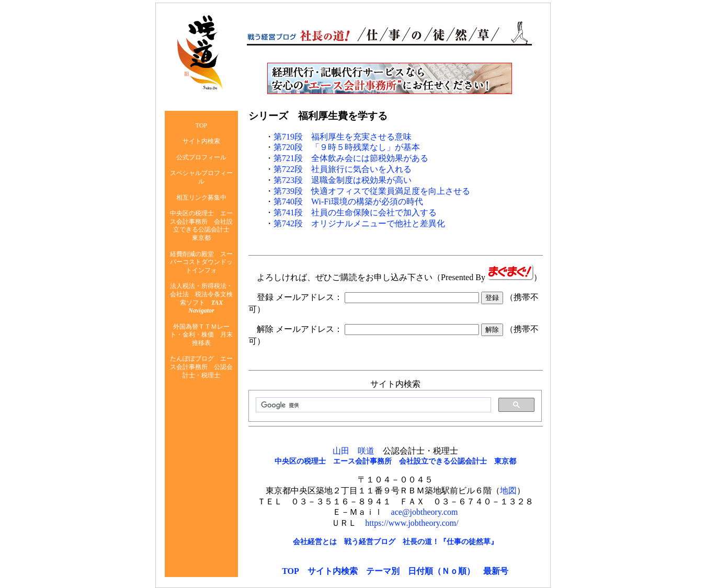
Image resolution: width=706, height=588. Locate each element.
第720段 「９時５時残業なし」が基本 (347, 147)
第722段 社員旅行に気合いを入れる (343, 169)
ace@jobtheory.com (425, 512)
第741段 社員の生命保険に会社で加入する (355, 212)
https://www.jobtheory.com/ (412, 523)
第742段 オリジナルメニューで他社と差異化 (359, 223)
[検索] (372, 405)
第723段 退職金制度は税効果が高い (343, 180)
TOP (291, 571)
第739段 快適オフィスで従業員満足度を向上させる (372, 191)
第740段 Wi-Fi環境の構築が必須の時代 (348, 201)
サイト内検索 (333, 571)
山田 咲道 (354, 451)
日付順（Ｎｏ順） (441, 571)
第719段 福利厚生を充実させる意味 (343, 137)
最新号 (496, 571)
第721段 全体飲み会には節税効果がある (351, 158)
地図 (508, 491)
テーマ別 (383, 571)
